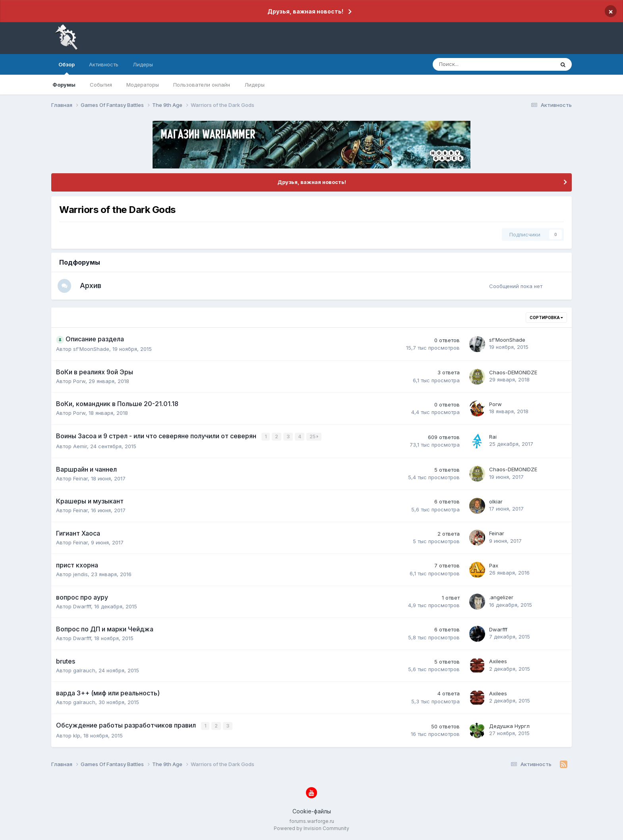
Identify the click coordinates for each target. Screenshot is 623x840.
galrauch (84, 671)
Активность (104, 64)
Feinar (80, 479)
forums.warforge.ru (312, 821)
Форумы (64, 85)
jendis (80, 575)
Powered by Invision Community (311, 828)
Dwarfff (82, 607)
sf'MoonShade (91, 350)
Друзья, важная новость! (305, 11)
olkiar (496, 502)
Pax (494, 566)
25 (314, 437)
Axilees (498, 662)
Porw (79, 382)
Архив (93, 286)
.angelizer (501, 598)
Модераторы (143, 85)
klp (77, 735)
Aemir (80, 447)
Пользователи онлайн (202, 85)
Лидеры (254, 85)
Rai (493, 437)
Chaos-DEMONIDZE (513, 373)
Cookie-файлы (312, 811)
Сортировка (546, 319)
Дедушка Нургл (509, 726)
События (101, 85)
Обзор (67, 68)
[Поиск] (472, 64)
